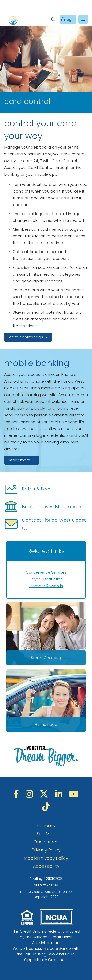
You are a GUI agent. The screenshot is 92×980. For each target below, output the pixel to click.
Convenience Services (46, 572)
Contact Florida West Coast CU (45, 524)
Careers (46, 826)
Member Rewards (46, 586)
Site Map (46, 834)
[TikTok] (46, 807)
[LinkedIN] (60, 794)
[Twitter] (45, 794)
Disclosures (46, 842)
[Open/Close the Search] (53, 19)
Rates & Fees (28, 489)
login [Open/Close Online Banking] (70, 19)
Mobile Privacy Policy (46, 858)
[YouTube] (74, 794)
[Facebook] (17, 794)
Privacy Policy (46, 850)
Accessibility (46, 866)
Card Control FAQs (26, 337)
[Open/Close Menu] (83, 19)
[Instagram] (30, 794)
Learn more (20, 460)
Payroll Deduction (46, 579)
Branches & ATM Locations (43, 506)
